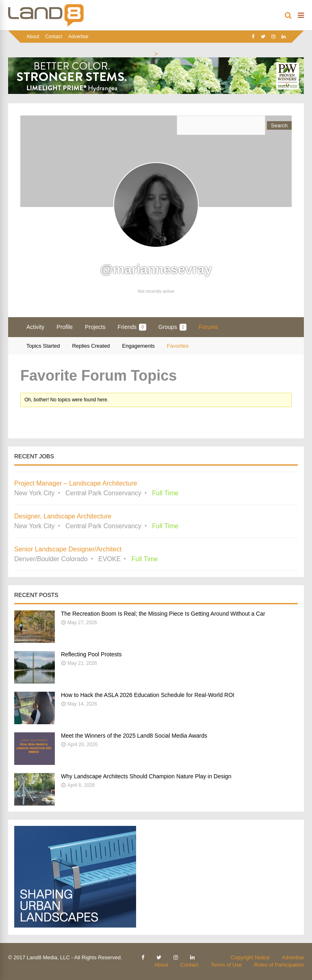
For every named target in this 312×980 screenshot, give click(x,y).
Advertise (78, 37)
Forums (208, 327)
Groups (172, 327)
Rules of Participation (279, 965)
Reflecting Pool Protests (91, 654)
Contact (53, 37)
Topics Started (43, 346)
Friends (132, 327)
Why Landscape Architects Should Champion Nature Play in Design (146, 776)
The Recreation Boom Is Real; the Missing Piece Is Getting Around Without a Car (163, 614)
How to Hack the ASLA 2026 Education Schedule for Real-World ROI (148, 695)
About (33, 37)
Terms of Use (226, 965)
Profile (65, 327)
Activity (35, 327)
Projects (95, 327)
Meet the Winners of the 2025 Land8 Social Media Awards (134, 736)
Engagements (139, 346)
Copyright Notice (250, 957)
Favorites (178, 346)
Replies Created (91, 346)
